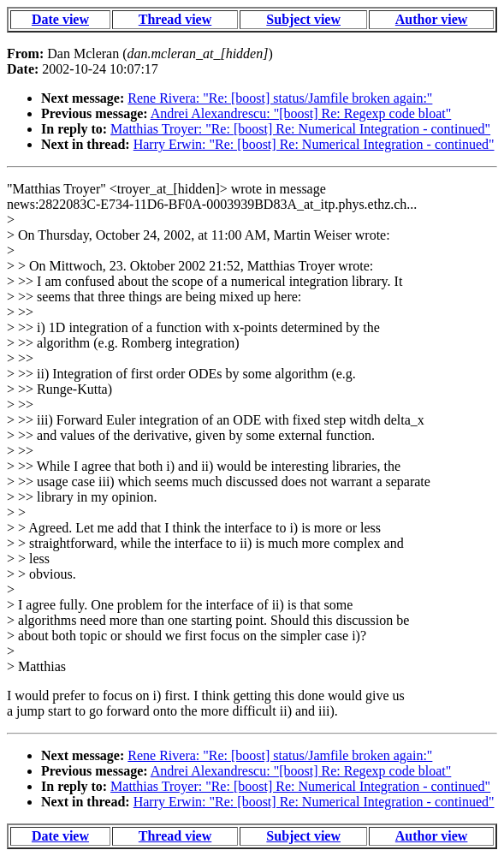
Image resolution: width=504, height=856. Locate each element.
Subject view (303, 19)
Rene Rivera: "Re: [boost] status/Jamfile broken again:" (280, 98)
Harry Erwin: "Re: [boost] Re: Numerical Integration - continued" (314, 144)
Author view (432, 19)
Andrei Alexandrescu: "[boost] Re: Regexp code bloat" (301, 113)
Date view (60, 19)
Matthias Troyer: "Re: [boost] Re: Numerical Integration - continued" (300, 129)
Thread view (175, 19)
